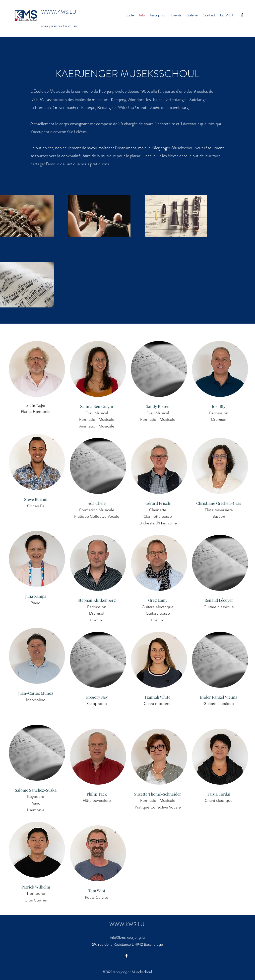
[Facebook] (242, 15)
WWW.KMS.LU (59, 12)
